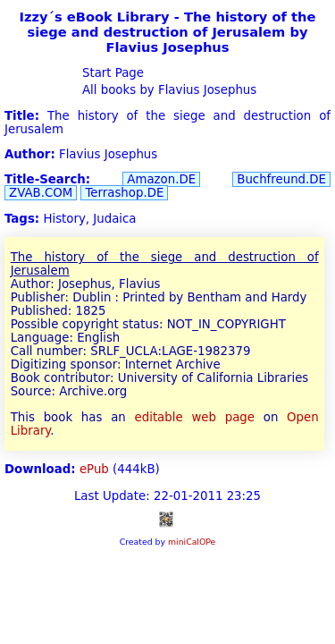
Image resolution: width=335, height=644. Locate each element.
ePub (94, 469)
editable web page (195, 417)
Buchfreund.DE (281, 179)
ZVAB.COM (41, 193)
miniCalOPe (192, 542)
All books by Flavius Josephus (168, 90)
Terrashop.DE (124, 193)
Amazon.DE (161, 179)
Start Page (111, 73)
